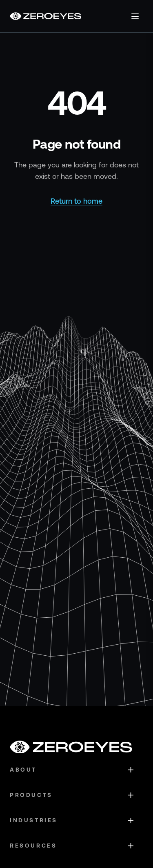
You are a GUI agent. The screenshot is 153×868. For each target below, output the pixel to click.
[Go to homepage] (45, 16)
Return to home (76, 201)
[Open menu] (135, 16)
